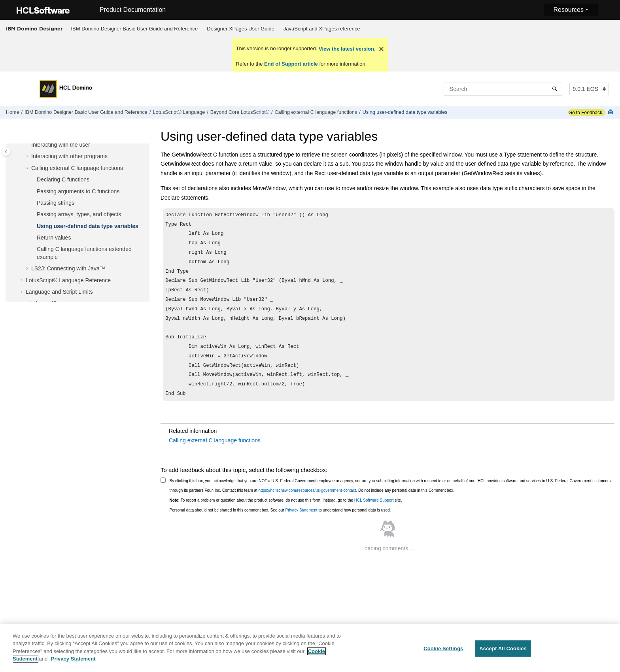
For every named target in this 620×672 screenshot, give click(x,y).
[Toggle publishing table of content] (6, 152)
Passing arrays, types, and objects (79, 214)
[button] (28, 145)
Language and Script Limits (59, 292)
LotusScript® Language (179, 112)
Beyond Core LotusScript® (240, 112)
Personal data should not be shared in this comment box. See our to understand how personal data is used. (280, 526)
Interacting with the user (61, 145)
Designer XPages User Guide (241, 29)
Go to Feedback (585, 113)
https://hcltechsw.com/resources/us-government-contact (307, 506)
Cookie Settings (443, 654)
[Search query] (503, 89)
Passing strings (56, 203)
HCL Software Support (374, 516)
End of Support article (291, 64)
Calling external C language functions (316, 112)
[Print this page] (611, 112)
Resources (568, 10)
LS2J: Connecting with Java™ (68, 268)
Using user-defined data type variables (405, 112)
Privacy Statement (301, 526)
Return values (54, 238)
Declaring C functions (63, 179)
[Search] (555, 89)
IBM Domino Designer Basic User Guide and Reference (135, 29)
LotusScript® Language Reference (68, 280)
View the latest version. (346, 49)
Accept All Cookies (503, 654)
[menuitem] (134, 29)
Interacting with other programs (69, 156)
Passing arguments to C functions (78, 191)
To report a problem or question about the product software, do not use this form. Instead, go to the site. (286, 516)
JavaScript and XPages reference (322, 29)
